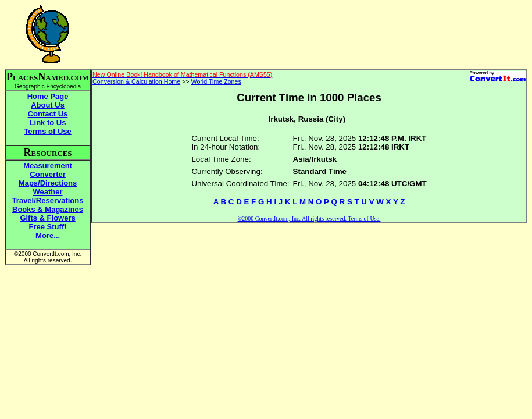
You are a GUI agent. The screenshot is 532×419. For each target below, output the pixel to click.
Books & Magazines (48, 209)
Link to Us (48, 122)
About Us (48, 105)
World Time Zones (216, 81)
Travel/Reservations (48, 200)
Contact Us (48, 114)
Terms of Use (47, 131)
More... (48, 235)
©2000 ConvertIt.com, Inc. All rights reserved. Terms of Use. (309, 219)
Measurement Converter (48, 170)
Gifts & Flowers (47, 218)
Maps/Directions (48, 183)
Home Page (48, 96)
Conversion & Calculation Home (136, 81)
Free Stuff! (48, 227)
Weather (48, 192)
